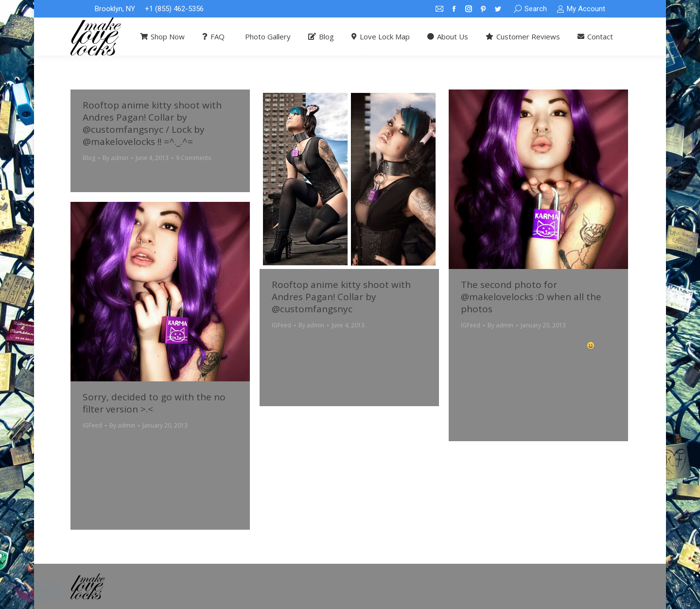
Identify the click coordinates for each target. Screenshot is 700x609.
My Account (581, 9)
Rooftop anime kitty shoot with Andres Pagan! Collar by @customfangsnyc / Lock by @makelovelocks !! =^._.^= (152, 123)
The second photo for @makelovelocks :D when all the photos (531, 297)
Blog (89, 158)
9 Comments (193, 158)
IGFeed (281, 325)
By (115, 158)
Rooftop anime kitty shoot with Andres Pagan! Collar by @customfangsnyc (341, 297)
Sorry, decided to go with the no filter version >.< (154, 403)
